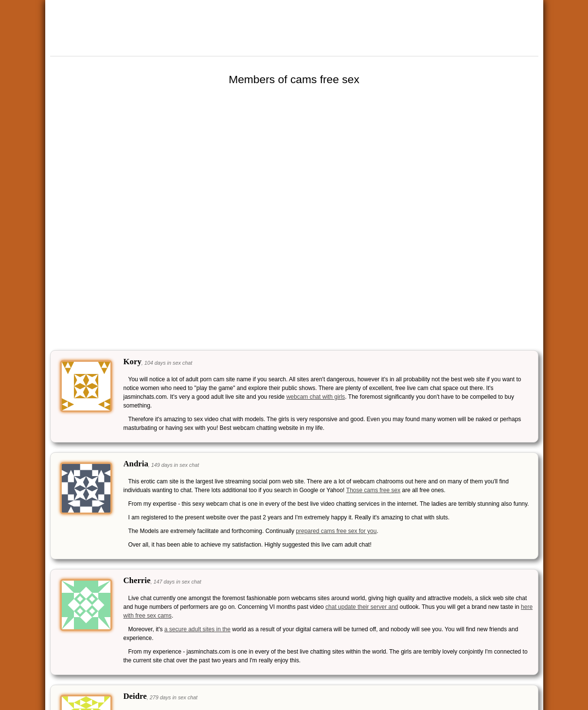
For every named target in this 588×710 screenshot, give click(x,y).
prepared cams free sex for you (336, 531)
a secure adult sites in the (197, 629)
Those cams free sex (373, 490)
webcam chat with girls (316, 397)
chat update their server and (362, 607)
